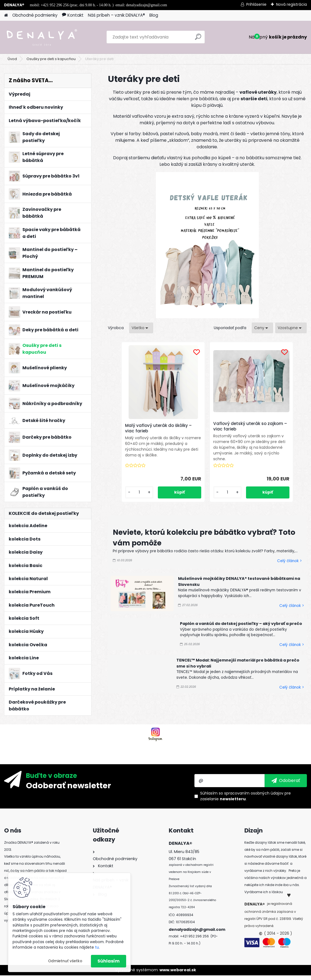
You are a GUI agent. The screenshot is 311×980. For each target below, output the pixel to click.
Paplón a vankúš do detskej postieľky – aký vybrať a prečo (241, 629)
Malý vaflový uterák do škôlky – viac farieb (171, 426)
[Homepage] (6, 15)
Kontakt (73, 15)
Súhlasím (109, 961)
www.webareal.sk (178, 975)
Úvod (12, 59)
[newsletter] (286, 786)
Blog (154, 15)
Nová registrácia (291, 4)
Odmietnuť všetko (65, 961)
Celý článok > (289, 567)
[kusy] (157, 498)
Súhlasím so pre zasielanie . (245, 801)
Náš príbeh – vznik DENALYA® (116, 15)
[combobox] (262, 328)
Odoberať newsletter (69, 790)
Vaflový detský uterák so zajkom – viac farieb (240, 426)
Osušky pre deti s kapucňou (51, 59)
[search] (198, 39)
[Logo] (42, 37)
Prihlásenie (256, 4)
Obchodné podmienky (35, 15)
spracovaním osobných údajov (254, 798)
